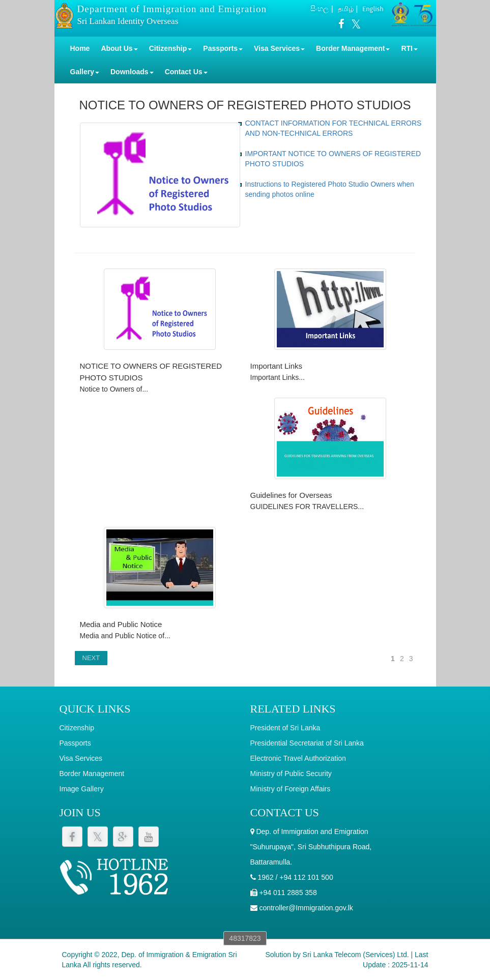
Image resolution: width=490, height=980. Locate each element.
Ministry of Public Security (291, 774)
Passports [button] (223, 48)
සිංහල (320, 9)
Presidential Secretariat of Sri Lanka (307, 743)
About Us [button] (119, 48)
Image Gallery (82, 789)
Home (80, 48)
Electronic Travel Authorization (298, 758)
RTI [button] (409, 48)
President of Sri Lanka (285, 728)
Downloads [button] (132, 72)
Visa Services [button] (279, 48)
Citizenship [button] (171, 48)
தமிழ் (346, 9)
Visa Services (81, 758)
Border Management (92, 774)
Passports (75, 743)
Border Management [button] (353, 48)
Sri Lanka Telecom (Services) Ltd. (356, 955)
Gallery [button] (85, 72)
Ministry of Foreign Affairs (291, 789)
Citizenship (77, 728)
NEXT (91, 658)
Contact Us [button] (186, 72)
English (373, 9)
